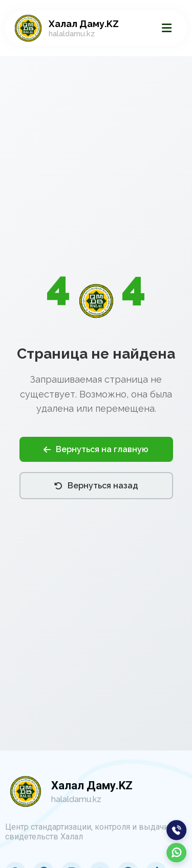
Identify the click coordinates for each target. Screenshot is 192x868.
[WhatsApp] (177, 853)
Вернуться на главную (96, 449)
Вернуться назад (96, 486)
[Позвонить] (177, 830)
